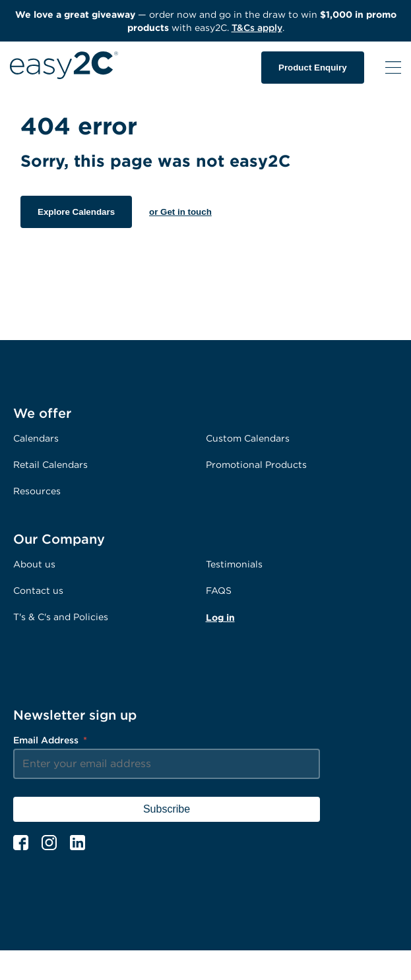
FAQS (219, 590)
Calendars (36, 438)
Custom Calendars (248, 438)
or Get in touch (180, 212)
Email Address (50, 740)
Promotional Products (256, 464)
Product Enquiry (313, 68)
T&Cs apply (257, 27)
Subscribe (167, 809)
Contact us (38, 590)
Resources (37, 491)
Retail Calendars (50, 464)
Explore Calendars (76, 212)
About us (34, 564)
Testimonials (234, 564)
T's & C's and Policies (61, 617)
